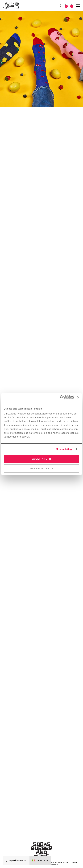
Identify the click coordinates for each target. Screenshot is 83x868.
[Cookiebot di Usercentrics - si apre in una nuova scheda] (60, 397)
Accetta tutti (42, 459)
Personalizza (42, 468)
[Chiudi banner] (78, 397)
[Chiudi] (7, 861)
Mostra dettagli (64, 449)
